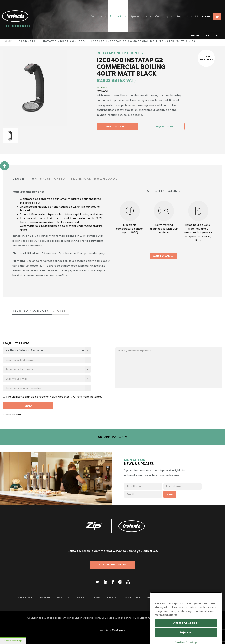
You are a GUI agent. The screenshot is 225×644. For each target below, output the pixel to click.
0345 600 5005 (18, 26)
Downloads (199, 597)
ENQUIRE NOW (164, 126)
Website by (112, 630)
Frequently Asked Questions (166, 597)
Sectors (97, 16)
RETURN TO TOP (112, 437)
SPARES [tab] (59, 311)
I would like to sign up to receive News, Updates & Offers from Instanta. (54, 397)
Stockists (25, 597)
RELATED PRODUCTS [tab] (31, 311)
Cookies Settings (13, 641)
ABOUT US (63, 597)
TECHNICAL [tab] (81, 179)
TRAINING (44, 597)
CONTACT (81, 597)
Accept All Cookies (186, 633)
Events (112, 597)
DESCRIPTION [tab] (25, 179)
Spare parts (139, 16)
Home (8, 41)
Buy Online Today (112, 565)
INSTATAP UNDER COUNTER (64, 41)
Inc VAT (196, 36)
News (97, 597)
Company (162, 16)
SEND (28, 406)
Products (116, 16)
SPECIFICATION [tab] (54, 179)
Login (206, 16)
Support (182, 16)
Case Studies (131, 597)
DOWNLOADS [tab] (106, 179)
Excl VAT (212, 36)
